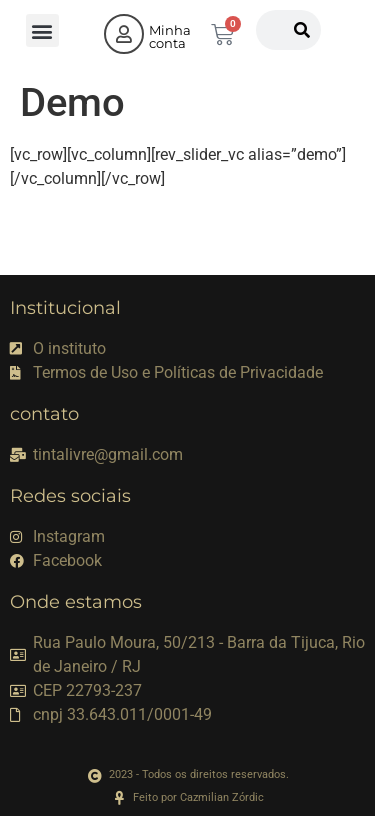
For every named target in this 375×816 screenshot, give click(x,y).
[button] (42, 30)
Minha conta (170, 36)
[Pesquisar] (302, 30)
